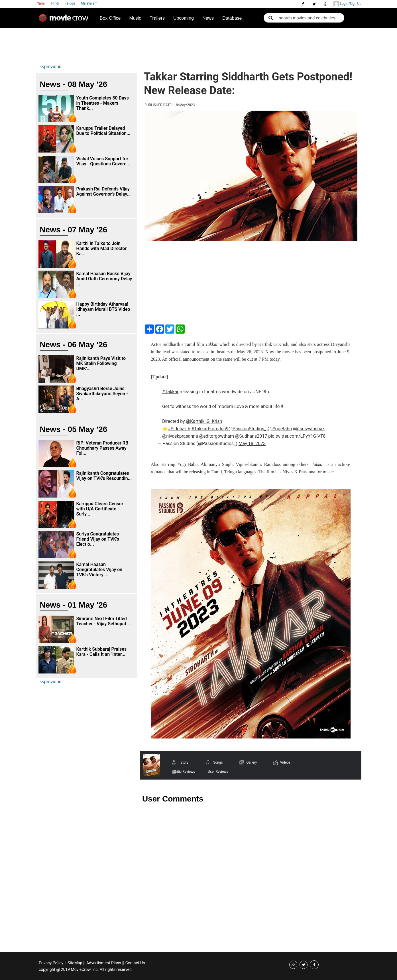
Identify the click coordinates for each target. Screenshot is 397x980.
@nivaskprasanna (180, 436)
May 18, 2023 (252, 444)
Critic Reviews (184, 772)
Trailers (157, 18)
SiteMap (75, 963)
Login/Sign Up (347, 4)
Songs (218, 762)
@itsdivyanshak (309, 429)
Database (232, 18)
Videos (285, 762)
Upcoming (184, 18)
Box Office (110, 18)
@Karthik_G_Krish (204, 421)
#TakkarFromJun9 (210, 429)
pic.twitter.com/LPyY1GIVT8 (297, 436)
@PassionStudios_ (248, 429)
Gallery (252, 762)
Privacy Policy (51, 963)
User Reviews (218, 772)
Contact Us (135, 963)
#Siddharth (179, 429)
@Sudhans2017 (251, 436)
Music (135, 18)
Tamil (41, 3)
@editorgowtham (217, 436)
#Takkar (170, 392)
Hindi (55, 3)
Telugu (70, 3)
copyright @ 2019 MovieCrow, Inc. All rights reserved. (86, 969)
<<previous (50, 67)
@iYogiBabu (280, 429)
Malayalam (89, 3)
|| (65, 963)
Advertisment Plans (104, 963)
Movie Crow (65, 20)
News (208, 18)
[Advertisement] (143, 44)
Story (184, 762)
